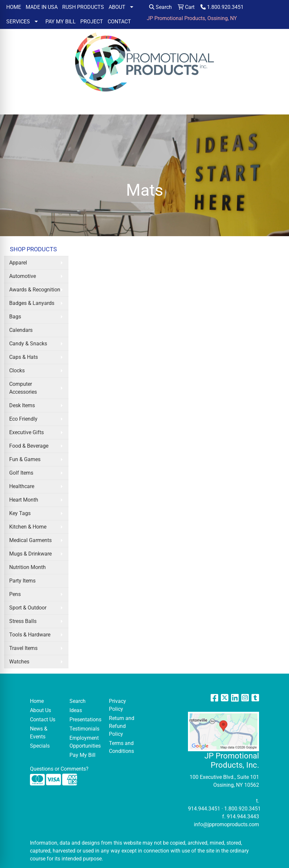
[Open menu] (276, 105)
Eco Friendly (23, 419)
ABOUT (117, 7)
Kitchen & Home (28, 527)
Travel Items (23, 648)
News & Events (39, 733)
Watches (19, 662)
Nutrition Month (27, 567)
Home (37, 701)
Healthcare (22, 486)
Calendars (21, 330)
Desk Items (22, 405)
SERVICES (18, 22)
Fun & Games (25, 459)
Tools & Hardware (30, 635)
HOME (14, 7)
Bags (15, 317)
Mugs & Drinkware (30, 554)
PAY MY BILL (61, 22)
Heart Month (24, 500)
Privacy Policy (118, 705)
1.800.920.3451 (222, 7)
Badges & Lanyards (32, 303)
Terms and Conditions (121, 747)
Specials (40, 746)
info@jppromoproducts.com (226, 824)
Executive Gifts (26, 432)
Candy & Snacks (28, 344)
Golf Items (21, 473)
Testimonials (84, 729)
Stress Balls (23, 621)
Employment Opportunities (85, 742)
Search (160, 7)
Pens (15, 594)
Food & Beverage (29, 446)
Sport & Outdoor (28, 608)
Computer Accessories (23, 388)
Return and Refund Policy (122, 726)
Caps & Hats (24, 357)
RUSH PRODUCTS (83, 7)
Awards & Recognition (35, 290)
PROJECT (92, 22)
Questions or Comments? (59, 769)
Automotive (23, 276)
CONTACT (119, 22)
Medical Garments (30, 540)
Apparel (18, 263)
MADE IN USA (42, 7)
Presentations (85, 719)
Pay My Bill (82, 755)
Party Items (22, 581)
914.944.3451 (204, 809)
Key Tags (20, 513)
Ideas (76, 710)
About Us (40, 710)
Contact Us (43, 719)
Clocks (17, 371)
